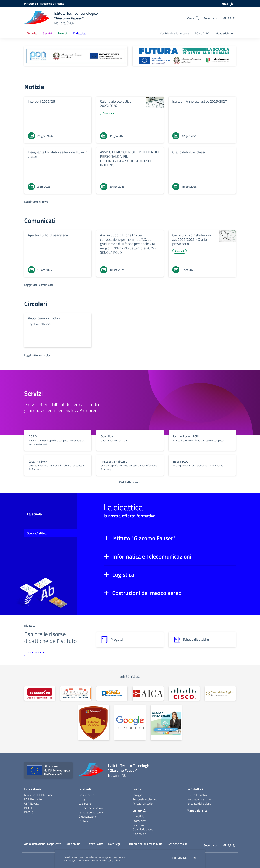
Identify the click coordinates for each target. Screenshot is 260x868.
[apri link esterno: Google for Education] (130, 723)
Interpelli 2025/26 (41, 101)
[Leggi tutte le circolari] (38, 355)
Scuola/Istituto (37, 533)
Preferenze (179, 858)
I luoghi (83, 799)
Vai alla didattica (37, 652)
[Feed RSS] (234, 18)
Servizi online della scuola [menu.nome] (175, 33)
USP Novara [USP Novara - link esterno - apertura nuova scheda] (31, 804)
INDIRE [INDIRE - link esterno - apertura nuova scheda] (29, 808)
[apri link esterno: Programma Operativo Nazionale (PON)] (76, 56)
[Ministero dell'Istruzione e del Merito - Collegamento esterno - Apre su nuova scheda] (44, 4)
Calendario (109, 113)
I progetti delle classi (199, 804)
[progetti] (130, 640)
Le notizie (138, 816)
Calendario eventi (143, 829)
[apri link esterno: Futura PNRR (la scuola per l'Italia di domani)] (184, 56)
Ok (195, 858)
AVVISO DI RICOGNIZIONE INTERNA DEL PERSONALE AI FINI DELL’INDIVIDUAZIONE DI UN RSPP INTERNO (130, 159)
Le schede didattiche (199, 799)
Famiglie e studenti (144, 795)
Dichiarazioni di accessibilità (145, 844)
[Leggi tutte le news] (36, 202)
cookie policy (113, 860)
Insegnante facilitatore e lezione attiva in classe (58, 154)
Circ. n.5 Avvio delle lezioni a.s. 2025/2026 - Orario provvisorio (191, 239)
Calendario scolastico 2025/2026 (116, 103)
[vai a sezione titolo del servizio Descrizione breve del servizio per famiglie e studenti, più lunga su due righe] (58, 440)
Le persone (85, 804)
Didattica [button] (79, 33)
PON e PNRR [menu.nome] (202, 33)
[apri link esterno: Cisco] (184, 694)
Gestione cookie (178, 844)
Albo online (139, 834)
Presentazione (87, 795)
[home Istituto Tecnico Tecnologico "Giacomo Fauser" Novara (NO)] (61, 18)
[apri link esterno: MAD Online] (166, 723)
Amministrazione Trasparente (43, 844)
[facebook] (220, 18)
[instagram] (229, 18)
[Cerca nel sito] (193, 18)
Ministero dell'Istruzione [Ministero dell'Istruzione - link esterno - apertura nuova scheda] (38, 795)
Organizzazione (87, 817)
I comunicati (140, 821)
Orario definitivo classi (188, 152)
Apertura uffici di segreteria (48, 235)
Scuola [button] (32, 33)
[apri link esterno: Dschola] (112, 694)
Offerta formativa (197, 795)
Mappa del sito (224, 33)
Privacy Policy (94, 844)
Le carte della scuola (91, 812)
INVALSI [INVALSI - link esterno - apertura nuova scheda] (29, 812)
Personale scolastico (145, 799)
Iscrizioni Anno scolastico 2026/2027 (200, 101)
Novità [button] (63, 33)
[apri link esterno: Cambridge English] (220, 694)
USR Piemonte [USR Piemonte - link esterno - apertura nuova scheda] (33, 799)
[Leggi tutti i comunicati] (38, 285)
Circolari (179, 251)
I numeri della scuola (91, 808)
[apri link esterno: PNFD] (76, 694)
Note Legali (115, 844)
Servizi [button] (47, 33)
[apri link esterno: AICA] (148, 694)
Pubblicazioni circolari (44, 318)
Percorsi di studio (143, 804)
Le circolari (139, 825)
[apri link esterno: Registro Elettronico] (40, 694)
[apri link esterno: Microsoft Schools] (94, 723)
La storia (84, 821)
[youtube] (225, 18)
